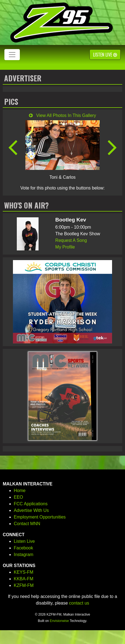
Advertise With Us (31, 510)
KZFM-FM (24, 585)
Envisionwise (59, 621)
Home (20, 491)
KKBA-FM (24, 579)
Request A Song (71, 240)
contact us (79, 603)
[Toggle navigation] (12, 55)
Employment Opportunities (40, 517)
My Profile (65, 247)
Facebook (23, 548)
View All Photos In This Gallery (62, 115)
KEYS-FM (24, 572)
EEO (18, 497)
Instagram (24, 555)
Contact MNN (27, 524)
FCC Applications (31, 504)
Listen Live (105, 55)
